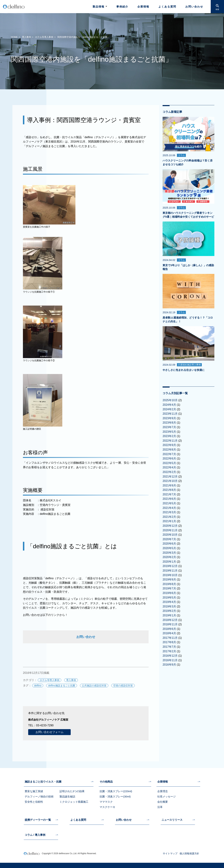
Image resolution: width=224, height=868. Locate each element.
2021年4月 (169, 508)
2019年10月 (170, 575)
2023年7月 (169, 427)
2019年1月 (169, 615)
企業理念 (163, 791)
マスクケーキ (107, 807)
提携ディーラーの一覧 (38, 820)
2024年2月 (169, 409)
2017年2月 (169, 651)
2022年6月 (169, 459)
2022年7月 (169, 454)
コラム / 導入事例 (35, 835)
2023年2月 (169, 436)
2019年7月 (169, 588)
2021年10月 (170, 481)
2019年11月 (170, 571)
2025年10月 (170, 400)
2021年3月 (169, 512)
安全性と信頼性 (34, 802)
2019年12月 (170, 566)
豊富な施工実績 (34, 791)
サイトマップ (170, 853)
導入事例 (26, 37)
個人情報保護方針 (189, 853)
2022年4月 (169, 467)
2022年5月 (169, 463)
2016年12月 (170, 656)
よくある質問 (167, 7)
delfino (38, 686)
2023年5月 (169, 432)
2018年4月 (169, 633)
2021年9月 (169, 485)
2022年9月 (169, 445)
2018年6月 (169, 629)
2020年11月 (170, 530)
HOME (14, 37)
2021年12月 (170, 477)
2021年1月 (169, 521)
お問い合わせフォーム (50, 732)
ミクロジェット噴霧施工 (74, 802)
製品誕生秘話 (67, 796)
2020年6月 (169, 544)
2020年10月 (170, 535)
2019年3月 (169, 606)
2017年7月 (169, 647)
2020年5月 (169, 548)
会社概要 (163, 802)
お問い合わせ (194, 7)
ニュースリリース (172, 820)
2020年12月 (170, 526)
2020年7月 (169, 539)
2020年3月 (169, 553)
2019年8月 (169, 584)
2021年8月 (169, 490)
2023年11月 (170, 414)
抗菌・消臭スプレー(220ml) (116, 791)
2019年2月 (169, 611)
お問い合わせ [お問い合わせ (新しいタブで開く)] (86, 637)
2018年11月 (170, 624)
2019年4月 (169, 602)
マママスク (106, 802)
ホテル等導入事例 (44, 37)
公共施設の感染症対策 (94, 686)
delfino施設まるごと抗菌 (62, 686)
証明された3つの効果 (72, 791)
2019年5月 (169, 598)
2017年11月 (170, 638)
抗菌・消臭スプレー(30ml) (115, 796)
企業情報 (143, 7)
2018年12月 (170, 620)
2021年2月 (169, 517)
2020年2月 (169, 557)
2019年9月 (169, 580)
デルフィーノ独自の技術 (39, 796)
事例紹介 (122, 7)
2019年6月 (169, 593)
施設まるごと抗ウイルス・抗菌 (43, 782)
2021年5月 (169, 503)
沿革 (160, 807)
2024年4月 (169, 405)
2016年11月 (170, 660)
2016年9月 (169, 665)
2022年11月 (170, 441)
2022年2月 (169, 472)
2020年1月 (169, 562)
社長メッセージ (167, 796)
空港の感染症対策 (123, 686)
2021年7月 (169, 494)
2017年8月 (169, 642)
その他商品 (106, 782)
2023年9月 (169, 418)
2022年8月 (169, 450)
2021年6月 (169, 499)
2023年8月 (169, 423)
